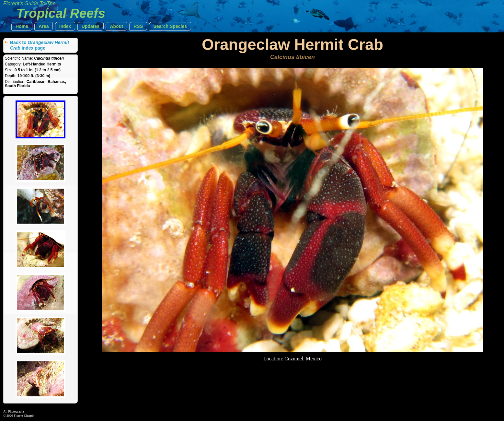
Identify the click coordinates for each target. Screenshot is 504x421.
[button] (22, 26)
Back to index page (40, 45)
